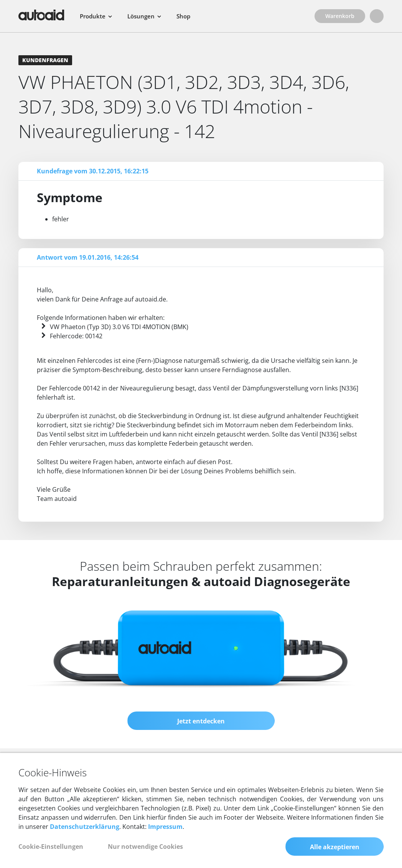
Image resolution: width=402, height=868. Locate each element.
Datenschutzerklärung (85, 827)
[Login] (377, 16)
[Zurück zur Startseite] (41, 15)
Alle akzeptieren (335, 847)
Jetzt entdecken (201, 721)
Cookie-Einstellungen (51, 847)
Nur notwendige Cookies (145, 847)
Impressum (165, 827)
